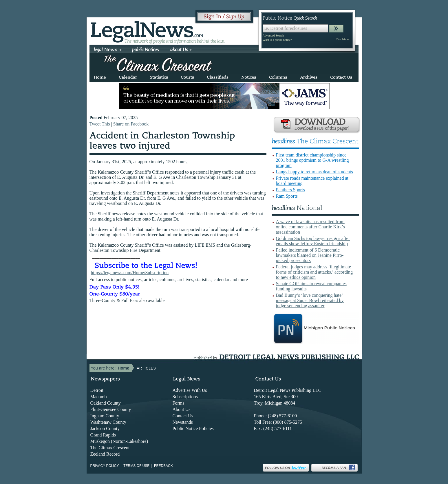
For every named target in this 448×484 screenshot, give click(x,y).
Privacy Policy (105, 466)
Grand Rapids (103, 435)
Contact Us (183, 416)
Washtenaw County (108, 422)
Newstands (183, 422)
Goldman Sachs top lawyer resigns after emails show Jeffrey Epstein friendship (313, 241)
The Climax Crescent (110, 448)
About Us (182, 409)
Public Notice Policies (193, 428)
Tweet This (100, 124)
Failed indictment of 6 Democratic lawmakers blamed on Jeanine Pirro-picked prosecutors (310, 255)
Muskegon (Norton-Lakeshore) (119, 441)
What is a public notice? (277, 40)
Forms (179, 403)
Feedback (163, 466)
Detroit (97, 390)
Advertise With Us (190, 390)
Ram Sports (287, 196)
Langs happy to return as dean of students (314, 172)
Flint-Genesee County (111, 409)
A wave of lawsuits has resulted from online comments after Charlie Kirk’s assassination (310, 227)
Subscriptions (185, 397)
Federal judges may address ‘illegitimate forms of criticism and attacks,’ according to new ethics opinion (314, 272)
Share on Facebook (131, 124)
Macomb (99, 397)
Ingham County (105, 416)
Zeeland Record (105, 454)
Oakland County (106, 403)
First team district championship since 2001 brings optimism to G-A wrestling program (312, 160)
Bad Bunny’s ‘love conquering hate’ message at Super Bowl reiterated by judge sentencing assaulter (310, 300)
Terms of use (136, 466)
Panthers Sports (290, 190)
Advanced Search (273, 36)
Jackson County (105, 428)
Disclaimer (343, 39)
